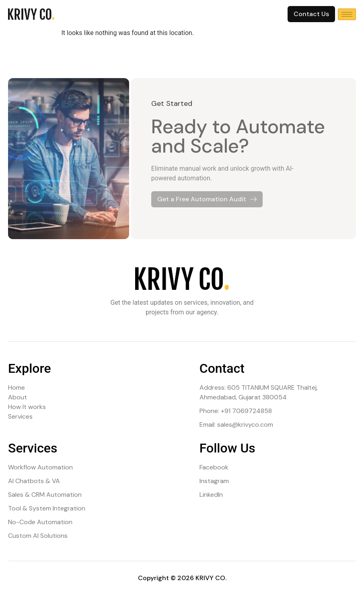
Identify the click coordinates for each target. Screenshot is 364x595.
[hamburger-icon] (347, 14)
